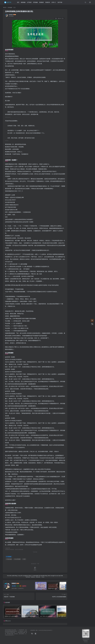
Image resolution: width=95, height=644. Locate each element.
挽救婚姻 (24, 3)
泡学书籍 (60, 3)
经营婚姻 (36, 3)
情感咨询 (48, 3)
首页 (19, 3)
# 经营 (24, 559)
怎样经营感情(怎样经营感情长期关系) (19, 11)
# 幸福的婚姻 (9, 559)
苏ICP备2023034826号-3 (47, 630)
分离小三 (54, 3)
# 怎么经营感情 (17, 559)
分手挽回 (30, 3)
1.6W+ (14, 586)
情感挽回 (42, 3)
